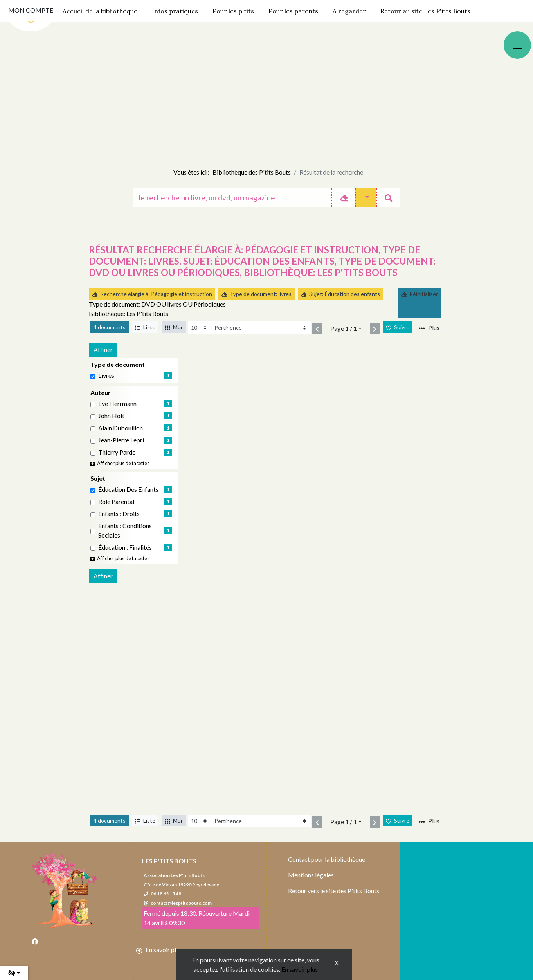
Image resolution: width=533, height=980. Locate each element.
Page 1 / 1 (344, 328)
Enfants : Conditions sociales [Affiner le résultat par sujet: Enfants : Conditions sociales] (125, 530)
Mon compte (31, 10)
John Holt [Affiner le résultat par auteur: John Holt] (111, 416)
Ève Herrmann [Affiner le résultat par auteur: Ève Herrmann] (117, 403)
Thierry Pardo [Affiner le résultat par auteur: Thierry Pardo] (117, 452)
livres (106, 375)
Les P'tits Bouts (169, 861)
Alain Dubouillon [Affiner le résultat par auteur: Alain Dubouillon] (121, 428)
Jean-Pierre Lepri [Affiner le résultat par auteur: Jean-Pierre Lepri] (121, 440)
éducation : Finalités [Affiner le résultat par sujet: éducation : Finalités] (125, 547)
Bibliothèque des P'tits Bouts (252, 172)
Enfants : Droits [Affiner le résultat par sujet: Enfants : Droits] (119, 513)
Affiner (103, 349)
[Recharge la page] (200, 328)
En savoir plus (300, 969)
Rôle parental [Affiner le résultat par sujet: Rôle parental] (116, 501)
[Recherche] (233, 197)
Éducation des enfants (128, 489)
